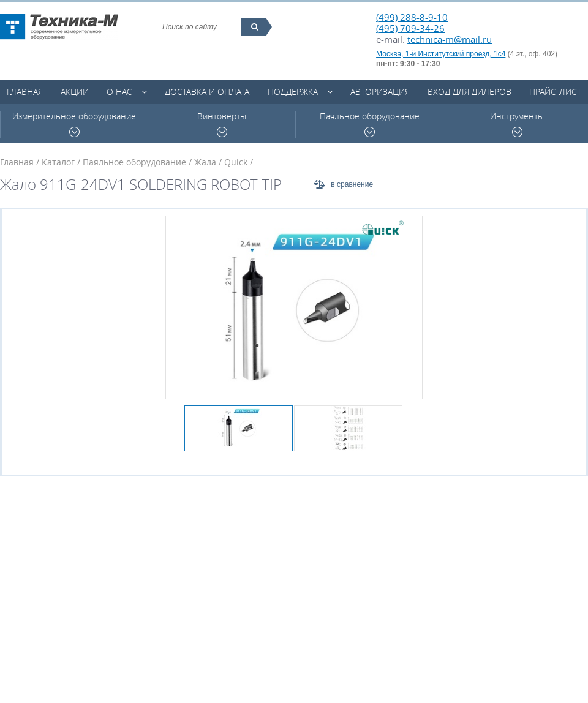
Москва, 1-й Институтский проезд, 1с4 (441, 54)
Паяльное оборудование (370, 124)
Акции (75, 92)
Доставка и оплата (207, 92)
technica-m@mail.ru (450, 39)
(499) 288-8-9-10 (412, 17)
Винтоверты (222, 124)
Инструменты (517, 124)
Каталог (58, 162)
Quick (236, 162)
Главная (25, 92)
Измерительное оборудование (74, 124)
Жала (205, 162)
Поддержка (293, 92)
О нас (119, 92)
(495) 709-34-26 (410, 28)
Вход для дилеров (469, 92)
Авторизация (380, 92)
